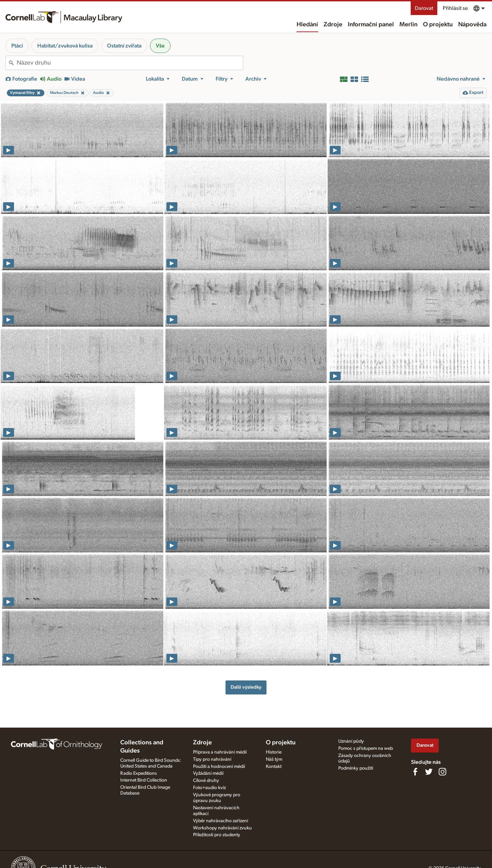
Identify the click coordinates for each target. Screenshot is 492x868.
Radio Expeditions (139, 773)
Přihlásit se (455, 8)
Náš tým (274, 759)
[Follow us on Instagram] (442, 772)
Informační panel (371, 25)
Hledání (307, 25)
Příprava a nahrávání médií (220, 752)
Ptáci (17, 46)
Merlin (408, 25)
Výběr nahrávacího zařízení (221, 821)
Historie (274, 752)
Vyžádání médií (208, 773)
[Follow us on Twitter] (429, 772)
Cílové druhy (206, 781)
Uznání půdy (351, 741)
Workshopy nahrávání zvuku (222, 828)
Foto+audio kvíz (209, 788)
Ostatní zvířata (124, 46)
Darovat (424, 8)
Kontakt (274, 767)
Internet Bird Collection (144, 780)
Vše (160, 46)
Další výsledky (246, 687)
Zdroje (333, 25)
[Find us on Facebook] (415, 772)
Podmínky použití (356, 768)
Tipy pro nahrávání (212, 759)
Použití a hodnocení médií (219, 767)
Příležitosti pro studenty (217, 835)
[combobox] (130, 63)
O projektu (438, 25)
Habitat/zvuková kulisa (65, 46)
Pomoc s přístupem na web (366, 748)
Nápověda (472, 25)
